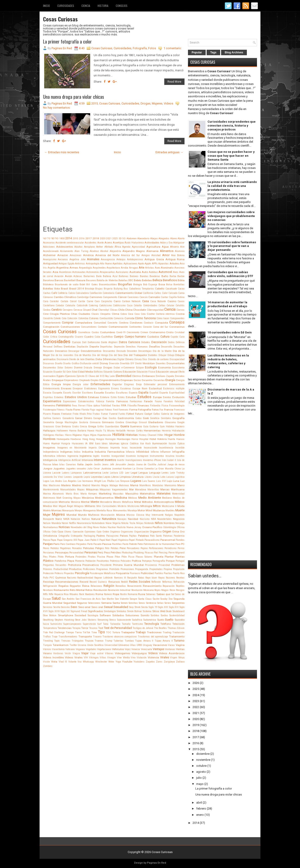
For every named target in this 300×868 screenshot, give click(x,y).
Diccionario (63, 359)
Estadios (59, 397)
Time (94, 632)
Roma (99, 594)
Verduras (58, 653)
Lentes (165, 473)
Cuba (97, 337)
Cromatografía (66, 337)
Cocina (180, 314)
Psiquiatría (122, 573)
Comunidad (100, 323)
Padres (101, 536)
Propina (168, 569)
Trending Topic (51, 641)
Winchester (101, 662)
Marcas (165, 489)
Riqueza (59, 594)
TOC (109, 632)
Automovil (165, 272)
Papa (53, 540)
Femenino (49, 405)
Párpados (81, 544)
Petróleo (116, 553)
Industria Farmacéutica (110, 452)
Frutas (96, 414)
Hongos (100, 439)
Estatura (105, 397)
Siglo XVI (174, 607)
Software (105, 615)
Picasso (149, 553)
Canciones (133, 297)
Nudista (121, 527)
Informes (61, 456)
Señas (160, 603)
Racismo (72, 578)
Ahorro (174, 247)
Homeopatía (63, 439)
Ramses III (120, 578)
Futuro (139, 414)
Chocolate (140, 310)
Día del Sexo (116, 355)
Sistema (147, 611)
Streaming (103, 620)
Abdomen (132, 239)
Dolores (69, 368)
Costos (95, 332)
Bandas (144, 276)
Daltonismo (94, 342)
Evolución (178, 397)
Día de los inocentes (62, 355)
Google (181, 422)
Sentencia (151, 603)
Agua (165, 247)
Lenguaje (155, 473)
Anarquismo (50, 259)
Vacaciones (160, 645)
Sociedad (80, 615)
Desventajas (145, 351)
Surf (99, 624)
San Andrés (68, 599)
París (56, 544)
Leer (127, 473)
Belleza (157, 280)
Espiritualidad (177, 393)
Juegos (48, 469)
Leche (105, 473)
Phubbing (139, 553)
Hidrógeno (49, 435)
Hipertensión (104, 435)
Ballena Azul (110, 276)
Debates (146, 342)
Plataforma (60, 561)
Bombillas (179, 285)
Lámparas (76, 473)
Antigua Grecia (154, 259)
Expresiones (70, 401)
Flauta (69, 410)
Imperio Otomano (98, 448)
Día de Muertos (83, 355)
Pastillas (117, 544)
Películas (89, 548)
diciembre (203, 754)
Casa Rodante (158, 301)
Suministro (56, 624)
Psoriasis (135, 573)
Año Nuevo (106, 264)
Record (84, 582)
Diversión (114, 363)
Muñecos (94, 515)
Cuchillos (107, 337)
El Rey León (109, 376)
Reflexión (156, 582)
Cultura (165, 337)
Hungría (66, 444)
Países (124, 536)
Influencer (165, 452)
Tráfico (47, 637)
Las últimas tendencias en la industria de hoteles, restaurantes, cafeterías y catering (228, 361)
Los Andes (56, 481)
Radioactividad (85, 578)
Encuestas (159, 380)
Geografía (178, 418)
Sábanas (151, 594)
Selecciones (94, 603)
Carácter (54, 301)
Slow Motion (50, 615)
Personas (91, 552)
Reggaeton (75, 586)
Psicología (82, 573)
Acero (108, 243)
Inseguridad (118, 456)
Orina (176, 532)
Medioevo (167, 498)
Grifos (100, 427)
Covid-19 (121, 332)
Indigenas (66, 452)
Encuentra (147, 380)
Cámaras (48, 297)
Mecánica (88, 498)
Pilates (53, 557)
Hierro (68, 435)
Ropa (116, 594)
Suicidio (180, 620)
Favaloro (168, 401)
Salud (56, 599)
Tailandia (115, 624)
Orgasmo (156, 532)
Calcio (72, 293)
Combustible (106, 318)
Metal (138, 502)
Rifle (51, 594)
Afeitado (109, 247)
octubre (201, 766)
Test (101, 628)
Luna (176, 481)
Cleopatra (105, 314)
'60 (45, 239)
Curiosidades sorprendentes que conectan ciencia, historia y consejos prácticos (232, 126)
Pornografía (159, 561)
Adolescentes (65, 247)
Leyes (107, 477)
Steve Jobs (81, 620)
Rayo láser (151, 578)
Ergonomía (104, 389)
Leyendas (97, 477)
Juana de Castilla (146, 464)
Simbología (110, 611)
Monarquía (68, 511)
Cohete (57, 318)
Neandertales (164, 519)
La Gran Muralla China (168, 469)
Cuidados (153, 337)
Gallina (47, 418)
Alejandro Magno (134, 251)
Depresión (119, 347)
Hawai (91, 431)
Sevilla (57, 607)
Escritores (88, 393)
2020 (103, 239)
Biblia (181, 280)
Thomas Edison (176, 628)
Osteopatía (76, 536)
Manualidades (68, 490)
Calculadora (82, 293)
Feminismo (64, 405)
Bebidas (147, 280)
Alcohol (104, 251)
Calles (158, 293)
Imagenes (49, 448)
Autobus (153, 272)
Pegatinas (65, 548)
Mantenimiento (51, 490)
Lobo (163, 477)
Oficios (47, 532)
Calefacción (96, 293)
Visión (46, 662)
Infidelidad (143, 452)
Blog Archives (234, 52)
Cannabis (154, 297)
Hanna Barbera (78, 431)
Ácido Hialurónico (134, 243)
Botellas (48, 289)
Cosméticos (84, 332)
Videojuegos (139, 653)
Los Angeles (70, 481)
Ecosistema (178, 368)
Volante (72, 662)
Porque (170, 561)
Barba (173, 276)
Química (61, 578)
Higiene (77, 435)
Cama (181, 293)
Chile (121, 310)
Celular (170, 305)
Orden (106, 532)
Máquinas (92, 489)
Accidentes (91, 243)
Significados (95, 611)
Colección (72, 318)
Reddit (124, 582)
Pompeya (147, 561)
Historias (132, 435)
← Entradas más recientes (62, 152)
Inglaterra (86, 456)
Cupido (174, 337)
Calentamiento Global (129, 293)
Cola (64, 318)
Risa (66, 594)
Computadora (84, 323)
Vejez (128, 649)
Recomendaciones (67, 582)
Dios (145, 359)
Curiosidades (66, 6)
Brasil (65, 289)
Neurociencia (84, 523)
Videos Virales (74, 657)
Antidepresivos (135, 259)
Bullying (118, 289)
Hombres (49, 439)
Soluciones (132, 615)
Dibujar (163, 355)
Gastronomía (126, 418)
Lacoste (56, 473)
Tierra (78, 632)
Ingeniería (73, 456)
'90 (57, 239)
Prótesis (59, 573)
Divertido (125, 363)
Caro (97, 301)
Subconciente (124, 620)
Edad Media (86, 372)
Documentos (50, 368)
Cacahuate (171, 289)
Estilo (114, 397)
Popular (197, 52)
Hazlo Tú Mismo (105, 431)
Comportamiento (52, 323)
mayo (200, 784)
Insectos (105, 456)
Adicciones (49, 247)
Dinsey (138, 359)
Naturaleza (109, 519)
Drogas (146, 103)
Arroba (124, 268)
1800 (62, 239)
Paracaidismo (152, 540)
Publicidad (147, 573)
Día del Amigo (100, 355)
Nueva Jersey (134, 527)
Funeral (113, 414)
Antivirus (80, 264)
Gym (162, 427)
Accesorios (49, 243)
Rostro (123, 594)
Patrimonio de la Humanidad (159, 544)
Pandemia (179, 536)
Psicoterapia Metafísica (102, 573)
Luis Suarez (149, 481)
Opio (99, 532)
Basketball (70, 280)
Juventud (117, 469)
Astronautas (79, 272)
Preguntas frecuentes (55, 565)
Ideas (105, 444)
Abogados (164, 239)
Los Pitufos (108, 481)
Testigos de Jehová (143, 628)
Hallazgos (49, 431)
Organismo (127, 532)
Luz (182, 481)
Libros (115, 477)
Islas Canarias (68, 464)
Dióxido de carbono (158, 359)
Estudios (144, 397)
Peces (46, 548)
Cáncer (122, 297)
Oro (182, 532)
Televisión (178, 624)
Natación (75, 519)
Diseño (59, 363)
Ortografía (64, 536)
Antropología (93, 264)
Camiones (96, 297)
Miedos (48, 506)
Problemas (178, 565)
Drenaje (98, 368)
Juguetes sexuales (76, 469)
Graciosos (49, 427)
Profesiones (89, 569)
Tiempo (70, 632)
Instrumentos (157, 456)
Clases (95, 314)
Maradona (141, 490)
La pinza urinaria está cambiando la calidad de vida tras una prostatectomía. (232, 186)
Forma (133, 410)
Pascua (107, 544)
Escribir (77, 393)
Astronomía (92, 272)
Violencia (153, 657)
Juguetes (59, 469)
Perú (100, 553)
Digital (121, 359)
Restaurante (61, 590)
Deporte (94, 347)
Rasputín (132, 578)
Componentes (177, 318)
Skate (169, 611)
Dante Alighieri (109, 342)
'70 (49, 239)
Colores (94, 318)
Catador (60, 305)
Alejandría (115, 251)
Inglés (96, 456)
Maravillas (153, 490)
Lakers (66, 473)
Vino (133, 658)
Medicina (121, 498)
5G (124, 239)
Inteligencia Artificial (69, 460)
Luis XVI (161, 481)
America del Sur (130, 255)
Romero (108, 594)
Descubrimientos (91, 351)
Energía (170, 380)
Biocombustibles (108, 285)
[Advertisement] (114, 192)
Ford (115, 410)
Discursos (49, 363)
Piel (156, 553)
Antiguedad (50, 263)
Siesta (144, 607)
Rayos (162, 578)
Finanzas (143, 405)
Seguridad (70, 603)
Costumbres (108, 332)
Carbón (64, 301)
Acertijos (118, 243)
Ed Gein (67, 372)
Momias (56, 510)
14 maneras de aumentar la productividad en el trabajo (227, 304)
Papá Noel (105, 540)
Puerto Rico (179, 573)
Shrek (138, 607)
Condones (136, 323)
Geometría (49, 422)
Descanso (61, 351)
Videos (169, 103)
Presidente (106, 565)
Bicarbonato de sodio (67, 285)
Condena (124, 323)
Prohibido (114, 569)
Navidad (133, 519)
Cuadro (89, 337)
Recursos (114, 582)
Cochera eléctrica (165, 314)
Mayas (77, 498)
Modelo (47, 511)
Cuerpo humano (136, 337)
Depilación (82, 347)
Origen (167, 531)
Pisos (110, 557)
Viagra (76, 653)
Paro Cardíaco (68, 544)
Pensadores (133, 548)
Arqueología (85, 268)
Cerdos (47, 310)
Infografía (178, 452)
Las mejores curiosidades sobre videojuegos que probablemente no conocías (231, 216)
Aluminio (180, 251)
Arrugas (134, 268)
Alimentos (167, 251)
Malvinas (124, 485)
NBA (153, 519)
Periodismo (170, 548)
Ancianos (63, 259)
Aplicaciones (130, 264)
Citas (74, 314)
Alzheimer (49, 255)
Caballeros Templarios (142, 289)
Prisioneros (151, 565)
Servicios (48, 607)
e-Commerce (128, 368)
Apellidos (118, 264)
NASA (66, 519)
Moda (181, 506)
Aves (176, 272)
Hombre (179, 435)
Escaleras (126, 389)
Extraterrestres (86, 401)
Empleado (85, 380)
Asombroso (65, 272)
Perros (181, 548)
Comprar (68, 323)
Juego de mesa (176, 464)
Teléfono (166, 624)
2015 (95, 103)
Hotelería (162, 439)
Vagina (180, 645)
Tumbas (129, 641)
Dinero (129, 359)
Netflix (72, 523)
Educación (129, 372)
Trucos (89, 641)
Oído (54, 532)
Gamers (57, 418)
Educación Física (146, 372)
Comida (129, 318)
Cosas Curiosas (60, 19)
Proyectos (69, 573)
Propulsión (179, 569)
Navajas (122, 519)
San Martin (108, 599)
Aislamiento (66, 251)
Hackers (180, 427)
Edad (75, 372)
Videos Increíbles (53, 657)
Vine (119, 658)
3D (120, 239)
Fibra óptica (93, 406)
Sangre (133, 599)
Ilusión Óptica (177, 444)
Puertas (168, 573)
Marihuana (178, 489)
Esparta (164, 393)
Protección (48, 573)
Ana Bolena (178, 255)
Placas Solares (144, 557)
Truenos (99, 641)
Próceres (48, 569)
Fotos (152, 48)
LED (121, 473)
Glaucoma (170, 422)
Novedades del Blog (81, 527)
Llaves (148, 477)
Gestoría (84, 422)
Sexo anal (84, 607)
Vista (54, 662)
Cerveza (78, 310)
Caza (130, 305)
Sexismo (65, 607)
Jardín (97, 464)
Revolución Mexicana (143, 590)
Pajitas (133, 536)
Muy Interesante (155, 515)
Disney (104, 363)
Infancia (130, 452)
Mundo (82, 515)
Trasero (97, 637)
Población (91, 561)
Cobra (124, 314)
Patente (133, 544)
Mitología (146, 506)
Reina (86, 586)
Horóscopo (124, 439)
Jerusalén (121, 464)
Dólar (60, 368)
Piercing (163, 553)
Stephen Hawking (64, 620)
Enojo (139, 384)
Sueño (169, 620)
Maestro (96, 485)
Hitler (160, 435)
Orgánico (115, 532)
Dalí (84, 342)
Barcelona (48, 280)
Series (168, 603)
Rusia (142, 594)
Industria (88, 452)
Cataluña (70, 305)
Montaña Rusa (104, 511)
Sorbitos (155, 615)
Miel (55, 506)
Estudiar (131, 397)
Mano (181, 485)
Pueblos (159, 573)
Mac (45, 485)
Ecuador (58, 372)
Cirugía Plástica (60, 314)
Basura (81, 280)
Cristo (170, 332)
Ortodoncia (50, 536)
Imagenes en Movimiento (72, 448)
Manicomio (170, 485)
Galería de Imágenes (173, 414)
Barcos (59, 280)
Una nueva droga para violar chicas (74, 97)
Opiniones (90, 532)
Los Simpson (123, 481)
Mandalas (158, 485)
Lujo (169, 481)
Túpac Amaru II (164, 641)
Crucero (79, 337)
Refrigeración (50, 586)
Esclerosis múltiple (174, 389)
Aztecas (78, 276)
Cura (182, 337)
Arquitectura (113, 268)
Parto (90, 544)
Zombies (48, 666)
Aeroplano (89, 247)
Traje (55, 637)
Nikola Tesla (128, 523)
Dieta (99, 359)
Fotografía (140, 48)
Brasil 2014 (77, 289)
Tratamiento (177, 637)
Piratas (92, 557)
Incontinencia (166, 448)
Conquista (162, 323)
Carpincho (107, 301)
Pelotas (115, 548)
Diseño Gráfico (71, 363)
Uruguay (147, 645)
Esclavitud (155, 388)
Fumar (105, 414)
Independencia (51, 452)
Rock (82, 594)
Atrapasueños (107, 272)
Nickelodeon (98, 523)
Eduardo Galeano (113, 372)
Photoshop (127, 553)
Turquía (47, 645)
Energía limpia (61, 384)
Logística (180, 477)
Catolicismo (105, 305)
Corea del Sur (161, 327)
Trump (109, 641)
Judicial (162, 464)
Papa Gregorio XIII (67, 540)
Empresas (127, 380)
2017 (89, 238)
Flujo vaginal (97, 410)
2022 (196, 707)
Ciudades (84, 314)
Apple (148, 264)
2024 (196, 695)
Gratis (75, 427)
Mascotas (118, 494)
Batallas (123, 280)
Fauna (158, 401)
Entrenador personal (155, 384)
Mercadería (106, 502)
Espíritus (48, 397)
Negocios (179, 519)
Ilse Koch (146, 444)
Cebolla (138, 305)
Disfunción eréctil (89, 363)
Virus (181, 657)
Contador (103, 327)
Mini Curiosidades (107, 506)
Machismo (54, 485)
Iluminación (160, 443)
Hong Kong (89, 439)
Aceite (101, 243)
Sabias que (163, 594)
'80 (53, 239)
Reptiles (180, 586)
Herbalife (121, 431)
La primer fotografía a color (67, 41)
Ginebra (120, 422)
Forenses (123, 410)
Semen (124, 603)
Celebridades (150, 305)
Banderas (155, 276)
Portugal (180, 561)
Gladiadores (156, 422)
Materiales (164, 493)
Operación (78, 532)
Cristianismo (157, 332)
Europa (157, 397)
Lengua (143, 473)
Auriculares (122, 272)
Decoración (159, 342)
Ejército (81, 376)
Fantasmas (136, 401)
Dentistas (70, 347)
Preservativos (91, 565)
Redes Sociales (140, 582)
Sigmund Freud (79, 611)
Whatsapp (88, 662)
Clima (115, 314)
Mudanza (159, 510)
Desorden (132, 351)
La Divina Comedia (143, 469)
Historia (103, 6)
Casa (146, 301)
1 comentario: (173, 48)
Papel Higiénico (120, 540)
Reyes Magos (162, 590)
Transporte (85, 637)
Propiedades (156, 569)
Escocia (47, 393)
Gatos (138, 418)
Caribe (82, 301)
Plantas (180, 557)
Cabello (160, 289)
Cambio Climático (65, 297)
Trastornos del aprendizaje (153, 637)
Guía (146, 427)
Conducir (149, 323)
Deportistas (106, 347)
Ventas (180, 649)
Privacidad (164, 565)
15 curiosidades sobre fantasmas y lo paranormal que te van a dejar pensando (232, 246)
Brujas (99, 289)
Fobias (108, 410)
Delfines (58, 347)
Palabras (143, 536)
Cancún (144, 297)
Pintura (70, 557)
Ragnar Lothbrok (104, 578)
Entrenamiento (177, 384)
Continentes (135, 327)
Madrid (86, 485)
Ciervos (180, 310)
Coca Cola (140, 314)
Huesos (180, 439)
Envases (66, 388)
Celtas (162, 305)
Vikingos (94, 658)
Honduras (76, 439)
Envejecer (78, 389)
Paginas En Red (157, 863)
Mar (131, 489)
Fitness (61, 410)
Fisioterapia (49, 410)
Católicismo (119, 305)
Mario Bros (72, 494)
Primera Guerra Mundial (128, 565)
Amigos (146, 255)
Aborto (181, 239)
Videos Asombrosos (172, 653)
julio (199, 778)
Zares (159, 662)
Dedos (171, 342)
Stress (113, 620)
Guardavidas (112, 427)
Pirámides (81, 557)
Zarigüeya (169, 662)
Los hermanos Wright (89, 481)
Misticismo (133, 506)
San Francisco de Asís (88, 599)
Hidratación (178, 431)
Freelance (66, 414)
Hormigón (110, 439)
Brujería (108, 289)
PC (183, 544)
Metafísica (128, 502)
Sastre (156, 599)
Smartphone (66, 615)
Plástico (48, 561)
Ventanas (170, 649)
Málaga (114, 485)
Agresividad (138, 247)
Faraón (148, 401)
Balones (134, 276)
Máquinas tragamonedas (114, 490)
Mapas (81, 490)
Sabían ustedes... (205, 576)
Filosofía (132, 406)
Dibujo (171, 355)
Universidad (111, 645)
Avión (69, 276)
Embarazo (149, 376)
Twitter (73, 645)
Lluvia (156, 477)
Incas (125, 448)
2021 (109, 239)
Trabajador (128, 632)
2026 (196, 683)
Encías (137, 380)
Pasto (125, 544)
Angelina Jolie (78, 259)
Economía (164, 367)
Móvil (149, 510)
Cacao (181, 289)
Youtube (127, 662)
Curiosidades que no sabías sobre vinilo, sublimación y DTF (230, 274)
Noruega (180, 523)
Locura (170, 477)
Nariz (59, 519)
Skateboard (179, 611)
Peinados (77, 548)
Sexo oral (97, 607)
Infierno (155, 452)
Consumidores (89, 327)
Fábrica (100, 401)
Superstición (89, 624)
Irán (164, 460)
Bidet (82, 285)
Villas (103, 658)
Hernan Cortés (135, 431)
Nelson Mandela (52, 523)
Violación (142, 658)
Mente (95, 502)
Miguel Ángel (66, 506)
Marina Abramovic (53, 494)
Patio (140, 544)
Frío (89, 414)
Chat (95, 310)
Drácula (88, 368)
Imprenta (115, 448)
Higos (86, 435)
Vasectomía (58, 649)
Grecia (83, 427)
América (88, 255)
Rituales (74, 594)
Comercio (119, 318)
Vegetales (91, 649)
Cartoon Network (131, 301)
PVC (52, 578)
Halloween (62, 431)
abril (199, 803)
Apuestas (163, 264)
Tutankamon (61, 645)
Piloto (61, 557)
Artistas (150, 268)
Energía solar (81, 384)
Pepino (144, 548)
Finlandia (155, 406)
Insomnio (131, 456)
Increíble (180, 448)
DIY (132, 363)
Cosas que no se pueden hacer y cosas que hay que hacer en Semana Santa (231, 156)
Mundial (72, 515)
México (180, 502)
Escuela (99, 393)
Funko (122, 414)
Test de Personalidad (118, 628)
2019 (196, 725)
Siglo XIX (163, 607)
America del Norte (107, 255)
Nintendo (149, 523)
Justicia (106, 469)
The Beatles (160, 628)
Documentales (176, 363)
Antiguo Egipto (66, 264)
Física (165, 406)
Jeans (105, 464)
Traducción (178, 632)
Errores (115, 389)
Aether (100, 247)
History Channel (148, 435)
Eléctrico (137, 376)
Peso (107, 553)
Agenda (126, 247)
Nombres (169, 523)
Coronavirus (177, 327)
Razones (170, 578)
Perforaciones (156, 548)
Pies (45, 557)
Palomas (168, 536)
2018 (96, 238)
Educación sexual (167, 372)
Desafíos (154, 347)
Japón (89, 464)
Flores (77, 410)
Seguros (82, 603)
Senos (142, 603)
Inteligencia (50, 460)
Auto (145, 272)
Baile (99, 276)
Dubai (117, 368)
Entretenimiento (51, 389)
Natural (96, 519)
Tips (101, 632)
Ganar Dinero (83, 418)
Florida (85, 410)
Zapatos (150, 662)
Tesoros (93, 628)
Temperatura (50, 628)
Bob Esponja (150, 285)
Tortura (116, 632)
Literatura (138, 477)
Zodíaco (180, 662)
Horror (135, 439)
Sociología (93, 615)
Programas (102, 569)
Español (154, 393)
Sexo (74, 607)
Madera (66, 485)
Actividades (152, 243)
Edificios (98, 372)
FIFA (124, 405)
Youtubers (139, 662)
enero (200, 815)
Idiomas (114, 443)
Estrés (121, 397)
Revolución (100, 590)
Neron (65, 523)
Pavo (178, 544)
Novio (96, 527)
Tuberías (118, 641)
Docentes (161, 363)
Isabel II (172, 460)
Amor (166, 255)
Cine (46, 314)
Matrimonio (49, 498)
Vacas (171, 645)
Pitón (124, 557)
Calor (165, 293)
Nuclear (112, 527)
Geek (146, 418)
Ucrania (82, 645)
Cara (46, 301)
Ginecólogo (131, 422)
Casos (181, 301)
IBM (91, 444)
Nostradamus (50, 527)
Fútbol (130, 414)
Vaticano (70, 649)
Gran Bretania (63, 427)
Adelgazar (179, 243)
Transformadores (68, 637)
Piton (117, 557)
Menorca (75, 502)
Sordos (164, 615)
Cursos (76, 342)
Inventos (110, 460)
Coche (151, 314)
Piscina (101, 557)
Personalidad (76, 553)
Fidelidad (106, 406)
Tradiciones (154, 632)
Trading (167, 632)
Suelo (161, 620)
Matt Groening (64, 498)
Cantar (164, 297)
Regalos (63, 586)
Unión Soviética (95, 645)
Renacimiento (134, 586)
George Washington (66, 422)
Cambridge (83, 297)
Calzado (173, 293)
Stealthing (48, 620)
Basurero (91, 280)
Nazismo (145, 519)
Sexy (131, 607)
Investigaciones (134, 460)
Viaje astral (97, 653)
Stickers (92, 620)
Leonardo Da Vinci (53, 477)
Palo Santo (156, 536)
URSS (139, 645)
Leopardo (78, 477)
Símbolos (121, 611)
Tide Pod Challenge (54, 632)
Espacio (133, 393)
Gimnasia (95, 422)
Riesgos (180, 590)
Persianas (49, 553)
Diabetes (153, 355)
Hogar (169, 435)
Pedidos (55, 548)
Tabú (106, 624)
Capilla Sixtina (177, 297)
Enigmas (129, 384)
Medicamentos (104, 498)
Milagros (79, 506)
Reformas (167, 582)
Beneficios (170, 280)
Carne (90, 301)
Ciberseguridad (155, 310)
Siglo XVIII (54, 611)
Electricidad (124, 376)
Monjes (78, 511)
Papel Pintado (136, 540)
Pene (123, 548)
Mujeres (157, 103)
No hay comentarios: (57, 108)
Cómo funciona (145, 318)
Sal (173, 594)
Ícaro (98, 444)
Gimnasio (108, 422)
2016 (82, 239)
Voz (80, 662)
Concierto (112, 323)
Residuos (48, 590)
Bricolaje (90, 289)
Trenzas (66, 641)
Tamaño (126, 624)
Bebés (138, 280)
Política (136, 561)
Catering (93, 305)
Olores (68, 532)
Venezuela (146, 649)
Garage (97, 418)
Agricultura (153, 247)
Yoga (118, 662)
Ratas (141, 578)
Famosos (122, 401)
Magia (105, 485)
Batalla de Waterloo (107, 280)
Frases (56, 414)
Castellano (49, 305)
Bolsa (169, 285)
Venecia (136, 649)
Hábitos (170, 427)
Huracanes (78, 444)
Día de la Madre (162, 351)
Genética (155, 418)
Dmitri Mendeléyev (145, 363)
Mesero (117, 502)
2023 (196, 701)
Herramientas (152, 431)
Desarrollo (167, 347)
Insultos (180, 456)
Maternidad (178, 494)
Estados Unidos (76, 397)
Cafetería (63, 293)
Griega (92, 426)
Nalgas (169, 515)
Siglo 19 (153, 607)
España (143, 392)
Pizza (131, 557)
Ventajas (159, 649)
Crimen (144, 332)
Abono (174, 239)
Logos (46, 481)
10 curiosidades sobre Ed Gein (230, 332)
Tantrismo (137, 624)
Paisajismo (112, 536)
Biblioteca (48, 285)
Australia (135, 272)
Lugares (136, 481)
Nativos (86, 519)
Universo (124, 645)
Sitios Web (159, 611)
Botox (57, 289)
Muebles (170, 511)
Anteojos (121, 259)
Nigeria (117, 523)
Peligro (100, 548)
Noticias (64, 527)
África (118, 247)
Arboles (174, 263)
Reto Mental (77, 590)
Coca (131, 314)
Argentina (62, 268)
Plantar (169, 557)
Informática (49, 456)
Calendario (108, 293)
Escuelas (110, 393)
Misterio (122, 506)
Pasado (97, 544)
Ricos (172, 590)
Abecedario (143, 239)
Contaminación (118, 327)
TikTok (86, 632)
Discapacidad (177, 359)
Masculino (132, 494)
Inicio (46, 6)
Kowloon (127, 469)
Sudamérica (150, 620)
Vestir (68, 653)
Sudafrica (137, 620)
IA (86, 444)
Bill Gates (92, 285)
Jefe (112, 464)
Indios (77, 452)
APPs (155, 264)
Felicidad (180, 401)
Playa (71, 561)
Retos (89, 590)
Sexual (108, 607)
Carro (117, 301)
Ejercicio (71, 376)
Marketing (105, 494)
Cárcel (73, 301)
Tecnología (152, 624)
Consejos (122, 6)
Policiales (126, 561)
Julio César (94, 469)
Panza (46, 540)
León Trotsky (177, 473)
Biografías (125, 284)
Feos (75, 406)
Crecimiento (133, 332)
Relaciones (96, 586)
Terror (85, 628)
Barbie (181, 276)
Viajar (85, 653)
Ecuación (48, 372)
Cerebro (57, 310)
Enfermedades (100, 384)
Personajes (62, 553)
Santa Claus (145, 599)
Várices (47, 649)
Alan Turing (81, 251)
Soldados (118, 615)
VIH (86, 658)
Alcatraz (94, 251)
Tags (213, 52)
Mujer (47, 515)
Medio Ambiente (150, 498)
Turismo (179, 641)
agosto (201, 772)
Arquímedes (99, 268)
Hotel (153, 439)
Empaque (58, 380)
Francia (169, 410)
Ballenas (124, 276)
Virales (165, 657)
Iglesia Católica (130, 444)
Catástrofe (82, 305)
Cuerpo (119, 337)
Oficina (181, 527)
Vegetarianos (104, 649)
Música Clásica (135, 515)
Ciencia (86, 6)
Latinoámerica (92, 473)
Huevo (46, 444)
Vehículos (118, 649)
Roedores (90, 594)
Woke (111, 662)
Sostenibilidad (177, 615)
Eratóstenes (91, 389)
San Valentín (122, 599)
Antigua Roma (175, 259)
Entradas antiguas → (169, 152)
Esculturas (122, 393)
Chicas (114, 310)
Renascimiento (152, 586)
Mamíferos (145, 485)
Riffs (45, 594)
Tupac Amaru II (144, 641)
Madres (77, 485)
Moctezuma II (169, 506)
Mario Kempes (89, 494)
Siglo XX (65, 611)
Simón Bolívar (135, 611)
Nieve (109, 523)
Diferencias (110, 359)
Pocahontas (103, 561)
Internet (99, 460)
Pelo (107, 548)
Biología (138, 285)
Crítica (54, 337)
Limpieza (125, 477)
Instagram (143, 456)
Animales (93, 259)
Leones (68, 477)
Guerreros (136, 426)
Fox (161, 410)
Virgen (174, 658)
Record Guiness (98, 582)
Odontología (170, 527)
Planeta (159, 557)
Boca (162, 284)
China (129, 310)
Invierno (148, 460)
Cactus (47, 293)
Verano (47, 653)
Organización (141, 532)
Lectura (114, 473)
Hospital (144, 439)
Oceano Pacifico (152, 527)
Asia (55, 272)
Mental (85, 502)
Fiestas (116, 406)
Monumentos (120, 511)
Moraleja (132, 511)
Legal (134, 473)
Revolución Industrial (119, 590)
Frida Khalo (79, 414)
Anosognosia (108, 259)
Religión (109, 586)
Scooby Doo (166, 599)
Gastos (112, 418)
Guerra (125, 426)
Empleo (95, 380)
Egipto (61, 376)
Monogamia (89, 511)
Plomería (80, 561)
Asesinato (167, 268)
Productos (75, 569)
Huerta (171, 439)
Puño (46, 578)
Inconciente (136, 448)
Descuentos (109, 351)
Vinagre (111, 658)
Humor (56, 443)
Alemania (152, 251)
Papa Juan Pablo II (88, 540)
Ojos (60, 532)
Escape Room (140, 389)
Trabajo (141, 632)
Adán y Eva (166, 243)
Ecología (151, 367)
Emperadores (71, 380)
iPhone (157, 460)
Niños (159, 523)
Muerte (180, 510)
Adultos (78, 247)
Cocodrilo (48, 318)
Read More (174, 82)
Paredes (180, 540)
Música (121, 515)
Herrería (166, 431)
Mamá (134, 485)
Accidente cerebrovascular (70, 243)
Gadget (148, 414)
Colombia (83, 318)
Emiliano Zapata (165, 376)
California (148, 293)
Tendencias (65, 628)
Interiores (87, 460)
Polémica (115, 561)
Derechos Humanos (137, 347)
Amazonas (76, 255)
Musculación (108, 515)
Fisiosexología (177, 406)
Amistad (156, 255)
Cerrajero (68, 310)
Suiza (46, 624)
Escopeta (57, 393)
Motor (141, 510)
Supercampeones (72, 624)
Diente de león (77, 359)
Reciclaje (49, 582)
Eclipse (140, 368)
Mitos (157, 506)
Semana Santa (111, 603)
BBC (131, 280)
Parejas (48, 544)
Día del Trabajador (135, 355)
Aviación (59, 276)
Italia (80, 464)
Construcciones (70, 327)
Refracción (179, 582)
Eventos (167, 397)
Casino (172, 301)
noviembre (203, 760)
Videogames (123, 653)
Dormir (78, 367)
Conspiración (51, 327)
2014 (69, 238)
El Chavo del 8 (93, 376)
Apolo (141, 264)
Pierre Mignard (177, 553)
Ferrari (82, 406)
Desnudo (121, 351)
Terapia (76, 628)
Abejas (154, 239)
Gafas (157, 414)
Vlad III (63, 662)
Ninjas (140, 523)
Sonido (145, 615)
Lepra (87, 477)
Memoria (64, 502)
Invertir (121, 460)
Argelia (52, 268)
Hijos (93, 435)
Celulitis (180, 305)
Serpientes (178, 603)
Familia (110, 401)
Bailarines (89, 276)
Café (54, 293)
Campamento (110, 297)
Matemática (147, 494)
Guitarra (154, 427)
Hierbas (59, 435)
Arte (141, 268)
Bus (126, 289)
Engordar (117, 384)
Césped (87, 310)
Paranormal (168, 540)
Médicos (133, 498)
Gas (105, 418)
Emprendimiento (110, 380)
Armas (74, 268)
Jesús (131, 464)
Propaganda (142, 569)
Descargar (74, 351)
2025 (115, 239)
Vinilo (126, 657)
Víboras (109, 653)
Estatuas (93, 397)
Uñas (133, 645)
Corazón (147, 327)
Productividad (61, 569)
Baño (165, 276)
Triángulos (78, 641)
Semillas (133, 603)
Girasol (143, 422)
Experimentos (52, 401)
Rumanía (133, 594)
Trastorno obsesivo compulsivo (120, 637)
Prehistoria (75, 565)
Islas (55, 464)
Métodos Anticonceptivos (158, 502)
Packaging (89, 536)
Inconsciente (150, 448)
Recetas (180, 578)
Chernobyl (104, 310)
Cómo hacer (163, 318)
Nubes (103, 527)
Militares (90, 506)
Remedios (121, 586)
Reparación (169, 586)
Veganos (80, 649)
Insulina (170, 456)
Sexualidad (121, 607)
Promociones (127, 569)
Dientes (90, 359)
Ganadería (68, 418)
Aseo (157, 268)
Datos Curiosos (130, 342)
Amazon (63, 255)
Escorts (67, 393)
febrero (201, 809)
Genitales (166, 418)
